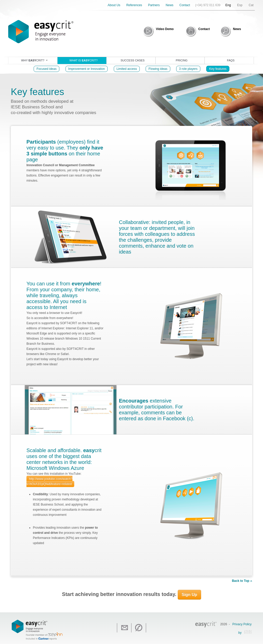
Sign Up (189, 595)
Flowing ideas (158, 69)
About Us (114, 5)
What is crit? (83, 60)
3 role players (188, 69)
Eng (228, 5)
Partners (154, 5)
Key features (218, 69)
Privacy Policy (242, 624)
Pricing (182, 60)
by (245, 633)
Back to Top (242, 581)
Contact (185, 5)
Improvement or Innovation (87, 69)
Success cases (133, 60)
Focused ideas (46, 69)
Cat (251, 5)
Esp (240, 5)
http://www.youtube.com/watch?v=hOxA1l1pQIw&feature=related (49, 481)
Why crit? (34, 60)
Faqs (231, 60)
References (134, 5)
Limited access (127, 69)
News (170, 5)
